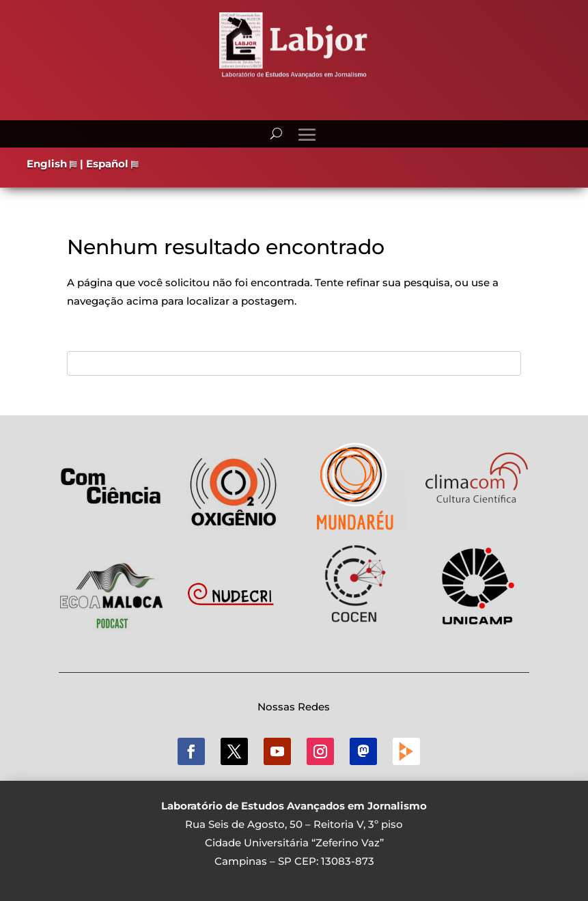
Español (112, 164)
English (52, 164)
